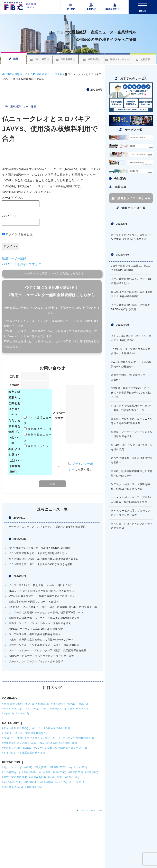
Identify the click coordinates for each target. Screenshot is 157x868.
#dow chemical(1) (13, 709)
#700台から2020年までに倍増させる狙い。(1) (29, 738)
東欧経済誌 (91, 59)
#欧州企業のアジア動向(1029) (20, 743)
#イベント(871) (78, 767)
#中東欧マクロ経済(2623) (17, 748)
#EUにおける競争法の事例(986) (51, 728)
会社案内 (71, 7)
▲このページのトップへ (89, 810)
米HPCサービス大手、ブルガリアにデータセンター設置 (41, 656)
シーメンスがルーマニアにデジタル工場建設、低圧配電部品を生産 (48, 650)
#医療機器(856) (34, 787)
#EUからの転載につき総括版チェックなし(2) (61, 748)
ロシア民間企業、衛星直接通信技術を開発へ (35, 634)
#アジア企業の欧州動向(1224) (76, 738)
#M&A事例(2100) (12, 782)
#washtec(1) (33, 709)
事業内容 (91, 7)
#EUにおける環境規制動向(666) (58, 743)
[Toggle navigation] (143, 7)
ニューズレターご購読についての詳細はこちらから (52, 273)
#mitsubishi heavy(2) (64, 704)
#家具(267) (41, 767)
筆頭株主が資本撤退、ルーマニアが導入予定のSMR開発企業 (44, 618)
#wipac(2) (8, 714)
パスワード (21, 220)
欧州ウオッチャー (117, 59)
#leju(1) (83, 704)
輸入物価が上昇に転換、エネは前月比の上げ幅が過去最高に (44, 559)
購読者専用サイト (115, 7)
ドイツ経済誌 (40, 59)
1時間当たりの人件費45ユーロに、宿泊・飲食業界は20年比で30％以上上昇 (53, 607)
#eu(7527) (61, 782)
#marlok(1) (43, 704)
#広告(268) (92, 772)
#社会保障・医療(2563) (52, 772)
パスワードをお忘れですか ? (21, 264)
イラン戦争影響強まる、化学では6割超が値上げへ (38, 553)
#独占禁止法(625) (12, 787)
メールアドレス (21, 202)
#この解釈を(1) (11, 772)
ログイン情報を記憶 (17, 234)
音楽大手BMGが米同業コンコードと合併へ (34, 602)
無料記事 (143, 59)
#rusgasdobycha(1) (54, 709)
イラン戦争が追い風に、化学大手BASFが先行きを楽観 (41, 564)
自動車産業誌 (65, 59)
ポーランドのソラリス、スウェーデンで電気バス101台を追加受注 (47, 527)
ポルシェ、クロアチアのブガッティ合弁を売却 (36, 661)
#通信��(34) (37, 777)
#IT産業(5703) (58, 767)
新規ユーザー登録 (14, 258)
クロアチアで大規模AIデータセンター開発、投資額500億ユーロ (46, 612)
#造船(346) (46, 782)
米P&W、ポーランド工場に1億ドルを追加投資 (36, 629)
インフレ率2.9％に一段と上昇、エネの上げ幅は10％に (41, 585)
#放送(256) (31, 782)
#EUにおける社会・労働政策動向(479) (25, 733)
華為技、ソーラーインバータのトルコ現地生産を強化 (40, 623)
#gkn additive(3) (78, 709)
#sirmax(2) (22, 714)
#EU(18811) (77, 782)
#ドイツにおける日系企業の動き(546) (24, 753)
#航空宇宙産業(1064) (15, 777)
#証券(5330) (55, 777)
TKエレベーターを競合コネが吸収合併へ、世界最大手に (41, 591)
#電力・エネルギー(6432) (17, 767)
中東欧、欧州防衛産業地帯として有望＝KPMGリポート (41, 640)
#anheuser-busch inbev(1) (18, 704)
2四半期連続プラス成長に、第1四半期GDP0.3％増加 (40, 548)
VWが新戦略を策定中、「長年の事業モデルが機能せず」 (42, 596)
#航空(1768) (76, 772)
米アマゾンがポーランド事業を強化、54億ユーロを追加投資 (44, 645)
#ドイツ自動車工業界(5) (16, 728)
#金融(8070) (29, 772)
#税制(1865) (72, 777)
